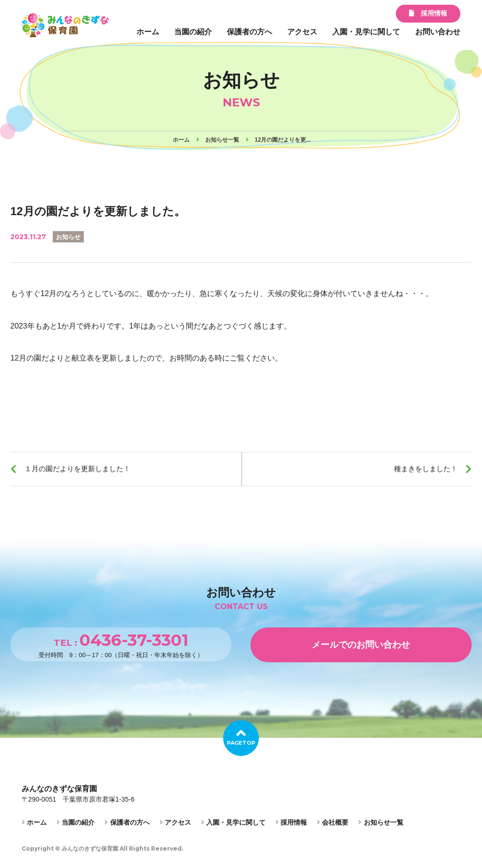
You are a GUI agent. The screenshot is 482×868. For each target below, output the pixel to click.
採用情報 (428, 13)
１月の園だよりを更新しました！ (82, 470)
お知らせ (69, 237)
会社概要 (333, 826)
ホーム (148, 32)
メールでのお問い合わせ (361, 648)
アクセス (302, 32)
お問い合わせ (438, 32)
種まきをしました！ (423, 470)
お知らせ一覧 (381, 826)
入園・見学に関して (366, 32)
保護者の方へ (249, 32)
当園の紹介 (193, 32)
